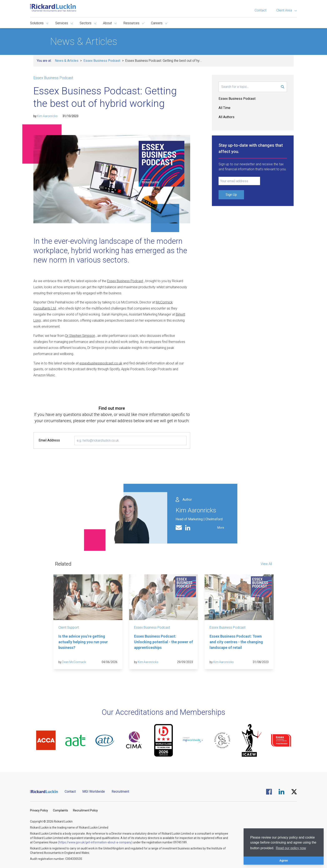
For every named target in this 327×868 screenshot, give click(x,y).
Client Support (69, 627)
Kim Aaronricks (47, 116)
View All (266, 564)
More (221, 528)
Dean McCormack (74, 662)
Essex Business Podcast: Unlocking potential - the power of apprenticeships (163, 642)
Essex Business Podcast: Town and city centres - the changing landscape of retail (236, 642)
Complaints (60, 810)
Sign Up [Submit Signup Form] (231, 195)
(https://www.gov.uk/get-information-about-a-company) (95, 842)
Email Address (49, 440)
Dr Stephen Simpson (80, 336)
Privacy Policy (39, 810)
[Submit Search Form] (283, 87)
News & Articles (67, 61)
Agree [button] (284, 860)
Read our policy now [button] (291, 848)
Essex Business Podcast (102, 61)
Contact (260, 10)
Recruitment (120, 792)
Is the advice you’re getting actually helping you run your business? (83, 642)
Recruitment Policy (85, 810)
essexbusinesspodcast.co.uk (101, 363)
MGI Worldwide (94, 792)
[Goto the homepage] (53, 8)
